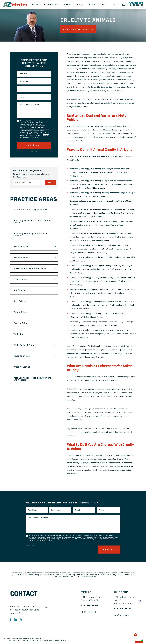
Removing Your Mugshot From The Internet (31, 235)
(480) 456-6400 (132, 5)
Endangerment (21, 281)
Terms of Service (34, 136)
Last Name (24, 81)
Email (21, 89)
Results (66, 4)
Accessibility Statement (60, 640)
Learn (91, 4)
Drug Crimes (20, 303)
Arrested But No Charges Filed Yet (31, 210)
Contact (104, 4)
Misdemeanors (21, 247)
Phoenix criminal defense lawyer (81, 353)
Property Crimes (22, 370)
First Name (24, 74)
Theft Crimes (20, 337)
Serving (79, 4)
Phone (21, 97)
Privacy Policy (94, 539)
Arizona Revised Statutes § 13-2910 (93, 156)
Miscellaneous (21, 259)
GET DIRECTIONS (90, 605)
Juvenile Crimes (22, 359)
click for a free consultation (79, 29)
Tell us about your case (29, 104)
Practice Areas (50, 4)
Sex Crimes (19, 292)
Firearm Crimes (22, 326)
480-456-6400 (127, 466)
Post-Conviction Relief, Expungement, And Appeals (33, 383)
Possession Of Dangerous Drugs (30, 270)
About (34, 4)
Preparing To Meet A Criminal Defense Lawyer (33, 222)
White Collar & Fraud (24, 348)
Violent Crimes (21, 314)
